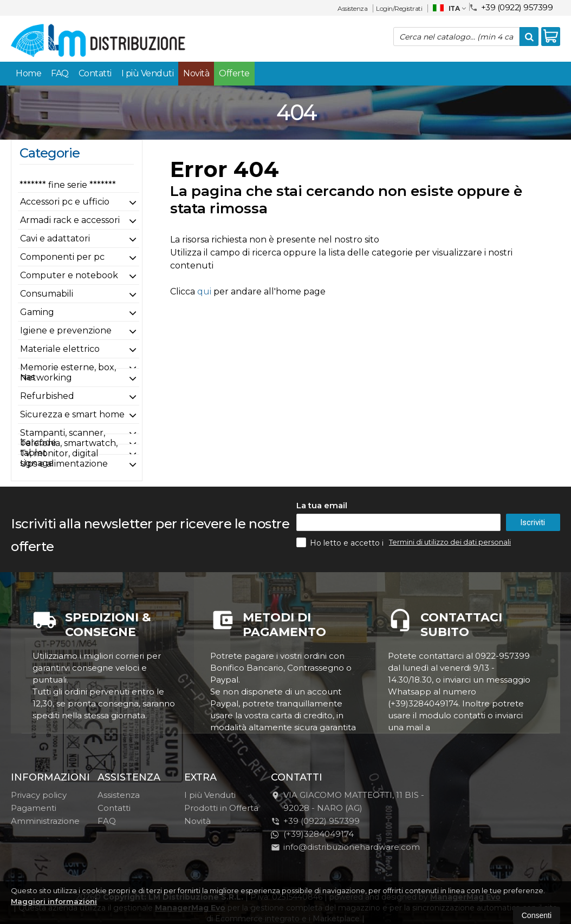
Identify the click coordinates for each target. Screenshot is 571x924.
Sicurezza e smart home (72, 414)
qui (204, 291)
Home (28, 73)
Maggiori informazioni (54, 901)
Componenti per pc (62, 257)
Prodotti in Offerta (221, 808)
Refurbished (47, 396)
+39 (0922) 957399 (511, 7)
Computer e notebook (69, 275)
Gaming (37, 312)
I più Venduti (148, 73)
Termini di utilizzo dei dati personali (450, 542)
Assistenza (352, 8)
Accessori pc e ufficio (65, 202)
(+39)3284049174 (312, 834)
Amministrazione (45, 821)
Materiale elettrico (60, 349)
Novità (196, 73)
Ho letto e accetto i (341, 542)
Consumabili (47, 294)
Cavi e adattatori (55, 238)
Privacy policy (39, 795)
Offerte (234, 73)
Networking (46, 378)
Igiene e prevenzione (66, 330)
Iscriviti (533, 522)
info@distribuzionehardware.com (345, 847)
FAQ (60, 73)
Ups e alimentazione (64, 464)
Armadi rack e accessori (70, 220)
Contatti (95, 73)
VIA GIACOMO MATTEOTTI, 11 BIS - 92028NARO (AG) (348, 801)
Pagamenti (34, 808)
